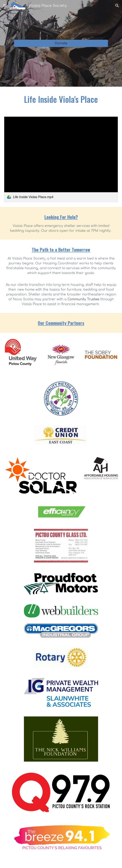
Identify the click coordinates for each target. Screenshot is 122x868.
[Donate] (61, 43)
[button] (5, 6)
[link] (61, 159)
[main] (61, 99)
